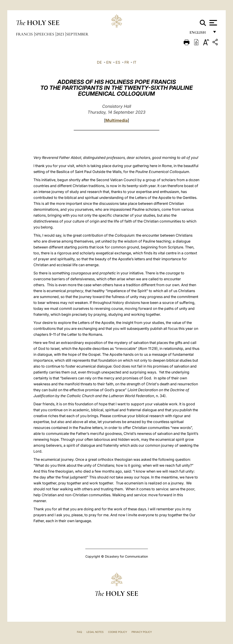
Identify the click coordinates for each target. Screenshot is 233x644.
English (200, 34)
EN (109, 62)
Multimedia (116, 120)
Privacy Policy (142, 632)
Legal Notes (95, 632)
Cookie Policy (118, 632)
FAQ (79, 632)
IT (135, 62)
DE (99, 62)
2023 (61, 34)
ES (118, 62)
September (77, 34)
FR (127, 62)
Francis (25, 34)
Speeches (45, 34)
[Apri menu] (213, 23)
